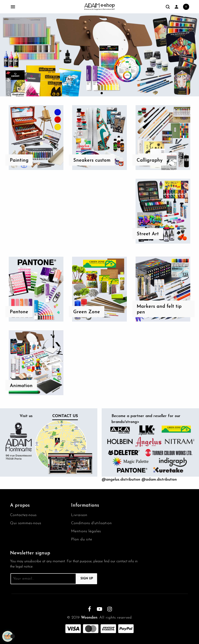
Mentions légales (86, 531)
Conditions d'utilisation (91, 523)
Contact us (65, 416)
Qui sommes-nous (26, 523)
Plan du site (82, 539)
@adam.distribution (159, 480)
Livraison (79, 515)
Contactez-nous (23, 515)
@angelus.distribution (121, 480)
